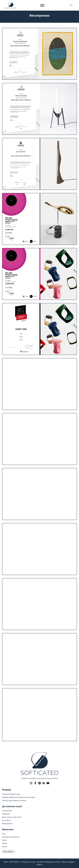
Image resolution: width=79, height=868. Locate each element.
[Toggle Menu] (42, 5)
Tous (4, 834)
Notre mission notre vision (12, 817)
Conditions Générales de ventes (49, 862)
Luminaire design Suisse (11, 794)
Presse (5, 847)
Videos (5, 843)
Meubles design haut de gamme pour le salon (19, 797)
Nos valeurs (6, 820)
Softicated (6, 814)
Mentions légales (68, 862)
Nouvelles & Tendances (11, 837)
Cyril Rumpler (7, 811)
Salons (5, 840)
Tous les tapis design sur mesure (14, 800)
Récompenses (7, 824)
